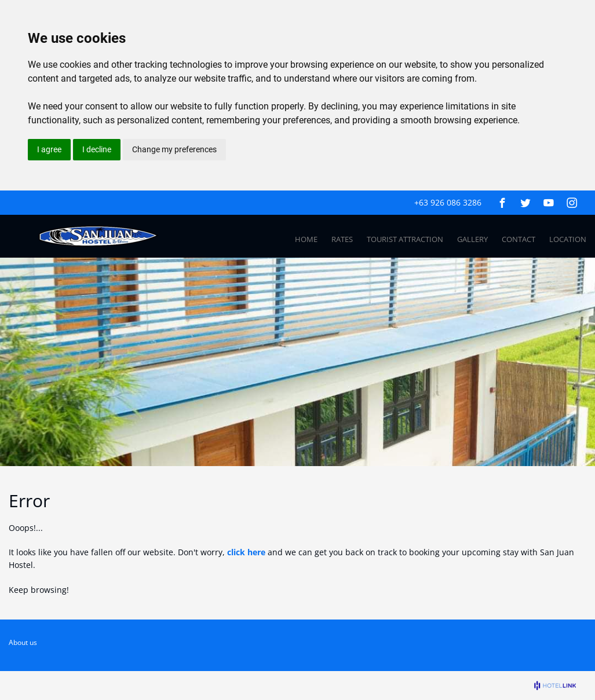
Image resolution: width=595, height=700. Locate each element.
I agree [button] (49, 149)
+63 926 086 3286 (448, 202)
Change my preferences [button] (174, 149)
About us (23, 642)
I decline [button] (97, 149)
